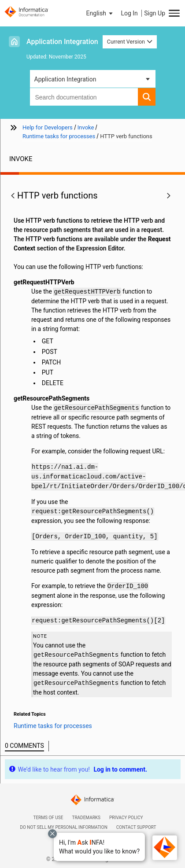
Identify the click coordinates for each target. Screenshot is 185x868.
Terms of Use (48, 818)
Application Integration (62, 42)
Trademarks (86, 818)
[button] (99, 847)
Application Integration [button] (65, 79)
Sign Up (155, 13)
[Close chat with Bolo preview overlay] (52, 834)
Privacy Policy (126, 818)
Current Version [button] (130, 42)
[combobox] (84, 97)
